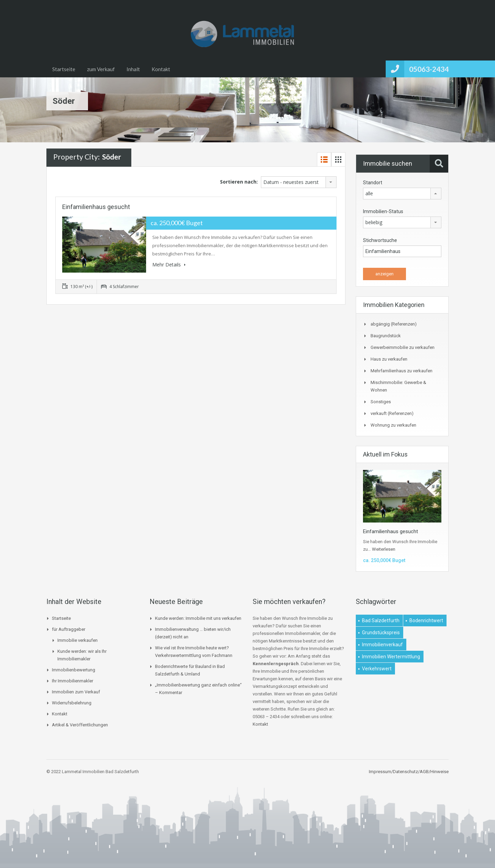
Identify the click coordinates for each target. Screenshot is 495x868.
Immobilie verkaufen (78, 640)
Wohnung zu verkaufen (393, 425)
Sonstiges (381, 402)
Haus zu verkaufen (389, 359)
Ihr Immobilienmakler (73, 681)
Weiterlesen (384, 549)
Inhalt (133, 69)
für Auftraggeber (69, 629)
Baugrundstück (386, 336)
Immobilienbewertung (74, 670)
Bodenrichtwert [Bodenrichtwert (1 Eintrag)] (426, 620)
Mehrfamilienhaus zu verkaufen (401, 371)
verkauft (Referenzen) (392, 413)
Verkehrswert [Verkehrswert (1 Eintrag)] (377, 669)
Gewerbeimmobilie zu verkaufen (403, 347)
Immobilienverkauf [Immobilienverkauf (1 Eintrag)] (382, 645)
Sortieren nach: (239, 182)
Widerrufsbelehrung (72, 703)
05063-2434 (429, 69)
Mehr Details (169, 265)
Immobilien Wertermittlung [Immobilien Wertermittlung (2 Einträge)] (391, 657)
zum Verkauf (101, 69)
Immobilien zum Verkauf (76, 692)
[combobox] (299, 182)
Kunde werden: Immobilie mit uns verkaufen (198, 618)
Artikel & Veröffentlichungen (80, 725)
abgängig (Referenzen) (394, 324)
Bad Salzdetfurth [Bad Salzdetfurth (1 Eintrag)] (381, 620)
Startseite (64, 69)
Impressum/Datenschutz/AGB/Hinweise (409, 772)
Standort (373, 183)
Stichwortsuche (380, 240)
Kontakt (161, 69)
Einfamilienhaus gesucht (96, 207)
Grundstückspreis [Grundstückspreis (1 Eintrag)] (381, 633)
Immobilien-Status (383, 211)
